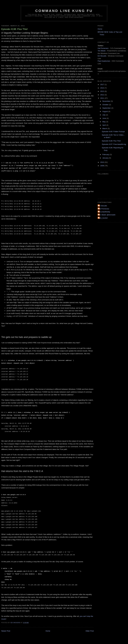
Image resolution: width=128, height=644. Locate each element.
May (104, 122)
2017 (102, 85)
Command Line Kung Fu (64, 11)
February (106, 154)
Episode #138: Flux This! (111, 141)
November (107, 101)
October (106, 105)
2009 (102, 166)
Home (48, 631)
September (107, 108)
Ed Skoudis (102, 56)
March (105, 128)
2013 (102, 91)
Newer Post (6, 631)
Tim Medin (102, 51)
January (106, 158)
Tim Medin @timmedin (107, 215)
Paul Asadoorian (104, 61)
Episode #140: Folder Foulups (113, 132)
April (104, 125)
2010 (102, 162)
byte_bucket (103, 218)
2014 (102, 88)
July (104, 115)
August (105, 111)
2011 (102, 98)
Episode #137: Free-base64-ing (114, 144)
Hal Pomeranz (103, 48)
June (105, 118)
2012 (102, 95)
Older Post (90, 631)
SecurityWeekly (104, 212)
